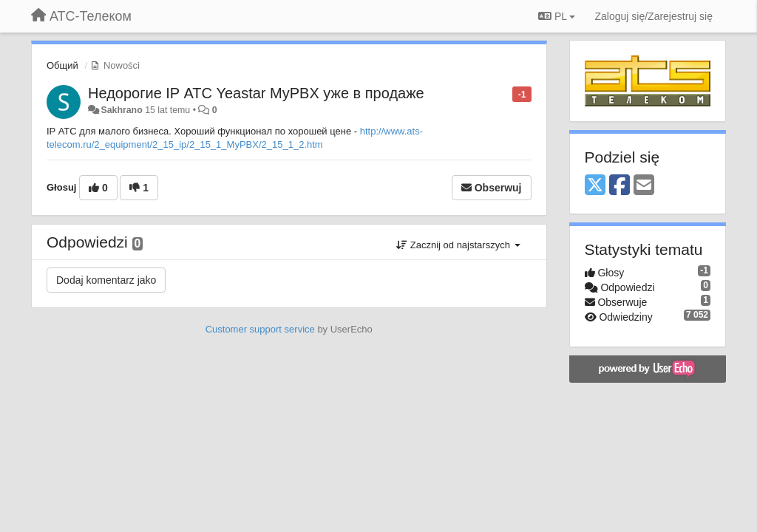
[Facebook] (619, 186)
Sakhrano (121, 110)
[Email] (644, 186)
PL (557, 16)
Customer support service (260, 329)
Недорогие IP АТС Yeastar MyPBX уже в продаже (256, 93)
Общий (62, 65)
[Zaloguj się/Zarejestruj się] (654, 16)
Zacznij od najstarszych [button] (458, 245)
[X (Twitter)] (595, 186)
